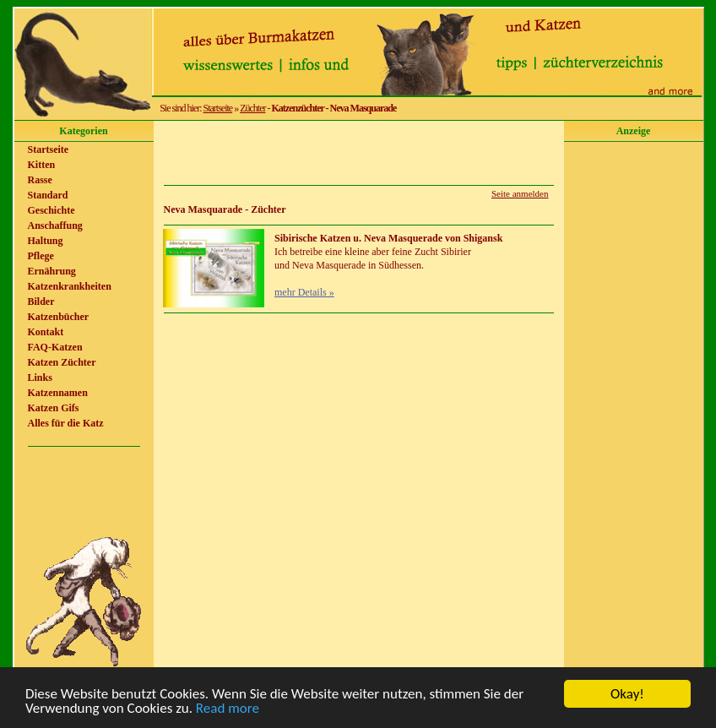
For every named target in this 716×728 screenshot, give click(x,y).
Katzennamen (58, 393)
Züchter (252, 108)
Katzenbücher (59, 317)
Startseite (218, 108)
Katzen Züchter (62, 362)
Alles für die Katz (66, 423)
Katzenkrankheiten (70, 286)
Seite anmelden (520, 193)
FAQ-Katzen (55, 347)
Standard (48, 195)
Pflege (41, 256)
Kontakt (46, 332)
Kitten (42, 165)
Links (40, 378)
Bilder (41, 302)
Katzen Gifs (54, 408)
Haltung (46, 241)
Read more (228, 712)
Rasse (40, 180)
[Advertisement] (359, 153)
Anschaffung (55, 225)
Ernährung (52, 271)
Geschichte (52, 210)
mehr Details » (304, 292)
